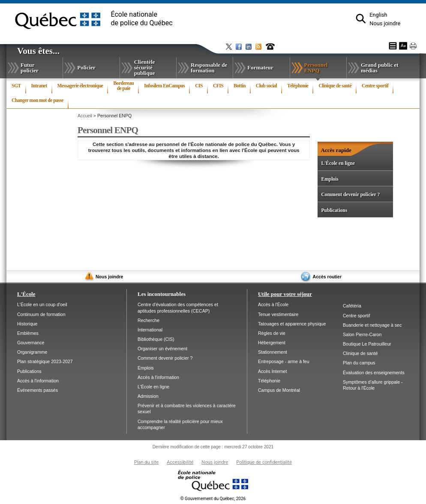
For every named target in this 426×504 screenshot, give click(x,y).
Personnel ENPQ (323, 69)
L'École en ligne (338, 163)
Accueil (85, 116)
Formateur (260, 67)
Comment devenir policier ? (350, 194)
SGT (16, 86)
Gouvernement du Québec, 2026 (213, 499)
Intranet (39, 86)
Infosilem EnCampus (164, 86)
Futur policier (30, 68)
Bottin (240, 86)
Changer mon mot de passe (37, 100)
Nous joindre (385, 23)
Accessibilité (180, 462)
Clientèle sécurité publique (145, 67)
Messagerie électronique (80, 86)
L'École (26, 294)
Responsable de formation (209, 68)
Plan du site (146, 462)
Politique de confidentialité (264, 462)
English (378, 15)
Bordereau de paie (123, 86)
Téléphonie (298, 86)
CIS (199, 86)
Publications (334, 210)
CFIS (218, 86)
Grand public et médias (380, 68)
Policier (86, 67)
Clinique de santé (335, 86)
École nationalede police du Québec (142, 19)
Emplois (330, 179)
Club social (266, 86)
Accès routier (327, 277)
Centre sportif (375, 86)
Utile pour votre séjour (285, 294)
